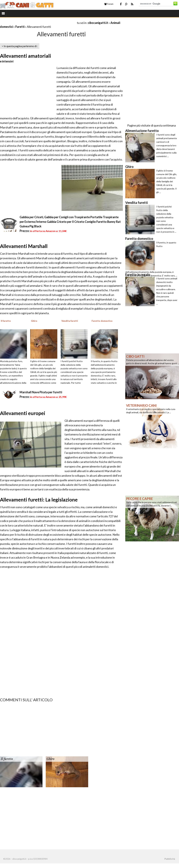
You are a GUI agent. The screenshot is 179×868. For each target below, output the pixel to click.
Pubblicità (170, 859)
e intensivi (7, 61)
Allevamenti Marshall (24, 246)
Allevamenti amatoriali (26, 56)
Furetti (20, 27)
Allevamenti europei (23, 413)
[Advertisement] (38, 23)
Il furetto (7, 759)
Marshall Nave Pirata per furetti (41, 392)
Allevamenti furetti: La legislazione (39, 500)
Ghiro (50, 759)
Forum (109, 4)
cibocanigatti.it (98, 23)
